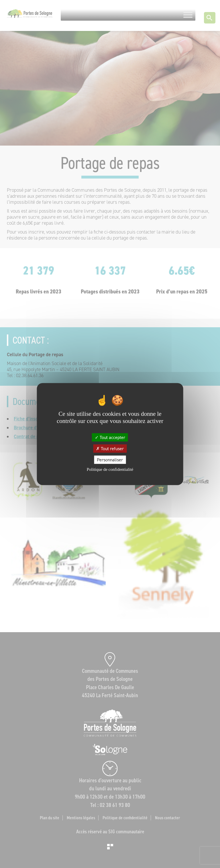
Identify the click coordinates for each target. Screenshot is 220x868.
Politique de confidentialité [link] (110, 469)
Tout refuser (110, 448)
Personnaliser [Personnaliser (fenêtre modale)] (110, 460)
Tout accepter (110, 437)
